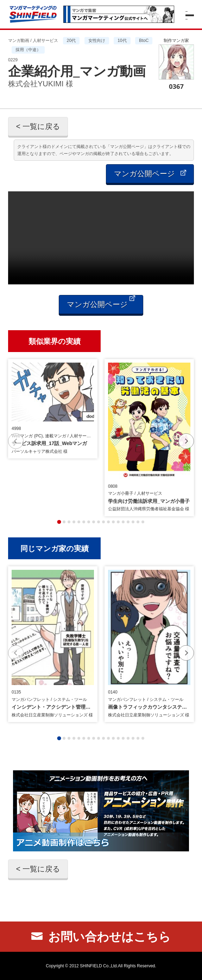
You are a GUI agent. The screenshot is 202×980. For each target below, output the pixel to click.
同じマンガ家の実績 (55, 548)
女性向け (97, 41)
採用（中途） (28, 50)
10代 (122, 41)
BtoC (144, 41)
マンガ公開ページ (150, 174)
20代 (71, 41)
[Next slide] (186, 441)
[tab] (59, 522)
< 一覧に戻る (38, 127)
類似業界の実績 (55, 341)
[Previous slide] (16, 441)
